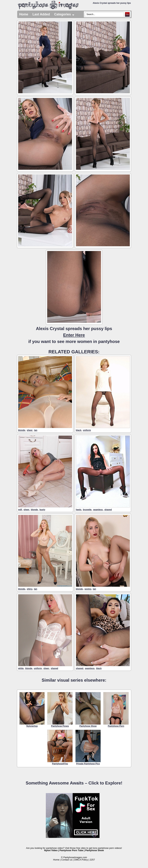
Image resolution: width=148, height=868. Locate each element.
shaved (108, 510)
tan (36, 430)
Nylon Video (51, 850)
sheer (30, 430)
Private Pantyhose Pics (88, 747)
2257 (92, 860)
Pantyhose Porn (116, 710)
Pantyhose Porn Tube (71, 850)
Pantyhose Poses (60, 710)
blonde (22, 430)
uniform (87, 430)
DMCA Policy (81, 860)
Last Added (41, 14)
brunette (87, 510)
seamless (98, 510)
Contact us (67, 860)
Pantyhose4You (60, 747)
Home (24, 14)
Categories (65, 14)
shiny (29, 589)
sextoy (88, 589)
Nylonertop (32, 710)
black (79, 430)
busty (42, 510)
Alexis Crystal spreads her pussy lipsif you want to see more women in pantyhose (74, 335)
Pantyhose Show (88, 710)
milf (20, 510)
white (21, 668)
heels (79, 510)
